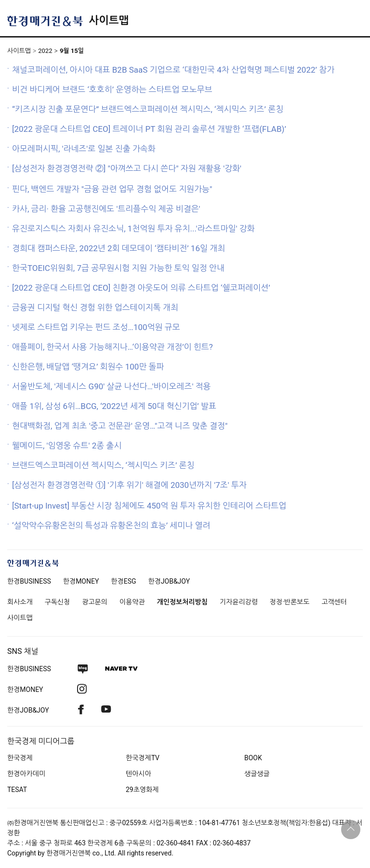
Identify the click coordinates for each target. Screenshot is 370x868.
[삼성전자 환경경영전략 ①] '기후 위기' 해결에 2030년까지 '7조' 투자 (129, 485)
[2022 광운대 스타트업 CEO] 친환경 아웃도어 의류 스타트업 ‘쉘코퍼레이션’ (141, 288)
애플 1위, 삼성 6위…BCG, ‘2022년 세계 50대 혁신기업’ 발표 (114, 406)
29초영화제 (142, 790)
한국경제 (20, 758)
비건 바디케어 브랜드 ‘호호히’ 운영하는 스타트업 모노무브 (112, 89)
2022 (45, 51)
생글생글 (257, 774)
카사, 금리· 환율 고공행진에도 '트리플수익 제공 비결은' (106, 209)
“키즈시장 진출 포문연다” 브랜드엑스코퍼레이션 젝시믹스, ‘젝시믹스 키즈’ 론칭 (148, 109)
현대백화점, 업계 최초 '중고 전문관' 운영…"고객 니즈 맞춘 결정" (120, 426)
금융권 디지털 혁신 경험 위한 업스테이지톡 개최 (95, 307)
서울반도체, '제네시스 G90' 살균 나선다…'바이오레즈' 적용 (112, 386)
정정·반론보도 (290, 602)
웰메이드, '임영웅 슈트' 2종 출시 (67, 446)
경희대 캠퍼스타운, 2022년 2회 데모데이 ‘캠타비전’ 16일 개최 (119, 248)
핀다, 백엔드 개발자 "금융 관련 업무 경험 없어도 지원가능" (112, 189)
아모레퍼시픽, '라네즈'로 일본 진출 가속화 (84, 149)
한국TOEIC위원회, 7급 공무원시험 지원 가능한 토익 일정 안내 (118, 268)
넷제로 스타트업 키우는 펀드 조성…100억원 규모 (96, 327)
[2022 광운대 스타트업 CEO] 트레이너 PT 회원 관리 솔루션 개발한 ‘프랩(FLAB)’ (149, 129)
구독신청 (58, 602)
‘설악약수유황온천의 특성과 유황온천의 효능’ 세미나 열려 (111, 525)
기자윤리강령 (239, 602)
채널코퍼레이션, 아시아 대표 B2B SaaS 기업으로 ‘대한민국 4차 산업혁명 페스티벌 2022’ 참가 (173, 70)
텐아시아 (139, 774)
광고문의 (95, 602)
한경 (29, 581)
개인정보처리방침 (182, 602)
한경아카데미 (26, 774)
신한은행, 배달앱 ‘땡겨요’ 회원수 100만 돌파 (88, 367)
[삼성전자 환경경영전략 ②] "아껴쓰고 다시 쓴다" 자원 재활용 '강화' (127, 168)
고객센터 (334, 602)
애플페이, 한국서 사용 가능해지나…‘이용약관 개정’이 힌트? (112, 347)
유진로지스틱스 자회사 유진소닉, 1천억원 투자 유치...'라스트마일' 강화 (133, 229)
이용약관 (132, 602)
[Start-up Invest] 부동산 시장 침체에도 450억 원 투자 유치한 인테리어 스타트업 (149, 506)
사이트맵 (109, 20)
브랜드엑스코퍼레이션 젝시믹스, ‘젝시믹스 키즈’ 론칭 (103, 465)
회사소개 (20, 602)
